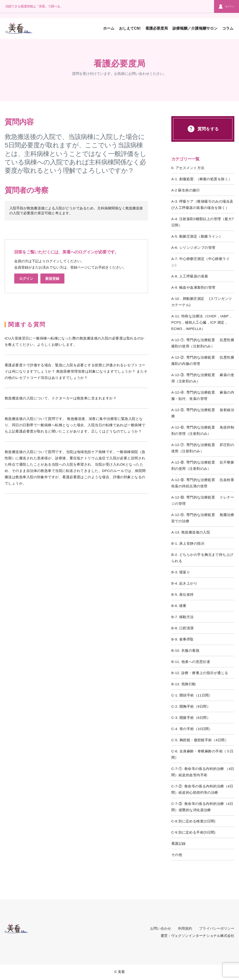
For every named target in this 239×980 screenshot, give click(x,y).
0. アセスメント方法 (188, 168)
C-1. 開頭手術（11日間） (192, 695)
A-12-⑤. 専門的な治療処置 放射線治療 (203, 413)
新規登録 (52, 279)
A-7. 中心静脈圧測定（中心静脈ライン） (200, 262)
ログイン (227, 7)
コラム (228, 28)
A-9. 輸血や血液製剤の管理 (193, 287)
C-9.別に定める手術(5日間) (193, 832)
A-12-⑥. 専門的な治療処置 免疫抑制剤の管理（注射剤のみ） (203, 430)
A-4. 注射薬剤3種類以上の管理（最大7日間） (203, 222)
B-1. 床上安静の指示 (188, 543)
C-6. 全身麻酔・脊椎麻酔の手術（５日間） (202, 754)
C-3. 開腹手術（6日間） (191, 718)
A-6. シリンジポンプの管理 (193, 248)
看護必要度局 (157, 28)
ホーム (109, 28)
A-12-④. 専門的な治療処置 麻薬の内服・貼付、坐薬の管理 (203, 395)
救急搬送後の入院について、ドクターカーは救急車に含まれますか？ (61, 398)
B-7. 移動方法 (183, 617)
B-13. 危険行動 (184, 684)
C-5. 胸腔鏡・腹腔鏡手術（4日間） (200, 740)
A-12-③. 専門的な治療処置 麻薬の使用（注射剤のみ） (203, 378)
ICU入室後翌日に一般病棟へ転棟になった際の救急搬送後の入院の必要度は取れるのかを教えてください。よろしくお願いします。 (75, 341)
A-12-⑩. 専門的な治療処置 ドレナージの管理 (203, 500)
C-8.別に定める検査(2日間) (193, 821)
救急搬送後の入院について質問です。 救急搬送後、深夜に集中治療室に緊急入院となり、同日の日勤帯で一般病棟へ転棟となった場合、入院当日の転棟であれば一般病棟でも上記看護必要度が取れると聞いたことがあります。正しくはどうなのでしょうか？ (75, 425)
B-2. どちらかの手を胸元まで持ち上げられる (202, 558)
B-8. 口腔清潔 (183, 628)
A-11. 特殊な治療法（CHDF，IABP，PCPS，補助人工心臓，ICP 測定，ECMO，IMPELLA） (202, 322)
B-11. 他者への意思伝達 (191, 662)
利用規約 (185, 928)
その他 (177, 855)
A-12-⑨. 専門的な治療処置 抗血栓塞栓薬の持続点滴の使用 (203, 483)
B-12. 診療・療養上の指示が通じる (200, 673)
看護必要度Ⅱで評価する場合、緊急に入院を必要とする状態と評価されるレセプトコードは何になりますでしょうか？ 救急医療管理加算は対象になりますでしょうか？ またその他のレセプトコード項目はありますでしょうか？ (76, 371)
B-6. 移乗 (179, 606)
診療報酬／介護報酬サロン (195, 28)
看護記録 (179, 843)
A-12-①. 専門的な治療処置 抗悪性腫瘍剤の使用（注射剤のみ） (203, 343)
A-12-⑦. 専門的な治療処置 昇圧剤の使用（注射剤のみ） (203, 448)
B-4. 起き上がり (184, 583)
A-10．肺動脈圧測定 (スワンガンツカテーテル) (202, 302)
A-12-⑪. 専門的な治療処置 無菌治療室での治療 (203, 518)
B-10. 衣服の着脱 (185, 650)
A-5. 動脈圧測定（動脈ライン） (197, 236)
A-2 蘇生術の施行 (186, 190)
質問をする (203, 129)
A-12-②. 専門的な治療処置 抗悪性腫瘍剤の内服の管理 (203, 360)
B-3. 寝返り (181, 572)
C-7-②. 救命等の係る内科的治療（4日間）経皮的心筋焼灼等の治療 (202, 789)
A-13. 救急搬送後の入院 (191, 532)
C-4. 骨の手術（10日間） (192, 729)
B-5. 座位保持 (183, 594)
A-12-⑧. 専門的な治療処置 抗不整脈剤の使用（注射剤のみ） (203, 465)
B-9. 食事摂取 (183, 639)
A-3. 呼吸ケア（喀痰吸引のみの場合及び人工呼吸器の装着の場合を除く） (202, 204)
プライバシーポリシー (217, 928)
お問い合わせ (161, 928)
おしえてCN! (130, 28)
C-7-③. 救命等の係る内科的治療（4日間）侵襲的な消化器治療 (202, 807)
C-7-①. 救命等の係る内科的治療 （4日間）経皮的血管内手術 (203, 772)
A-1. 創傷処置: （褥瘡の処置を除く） (202, 179)
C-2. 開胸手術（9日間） (191, 706)
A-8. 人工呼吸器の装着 (190, 276)
